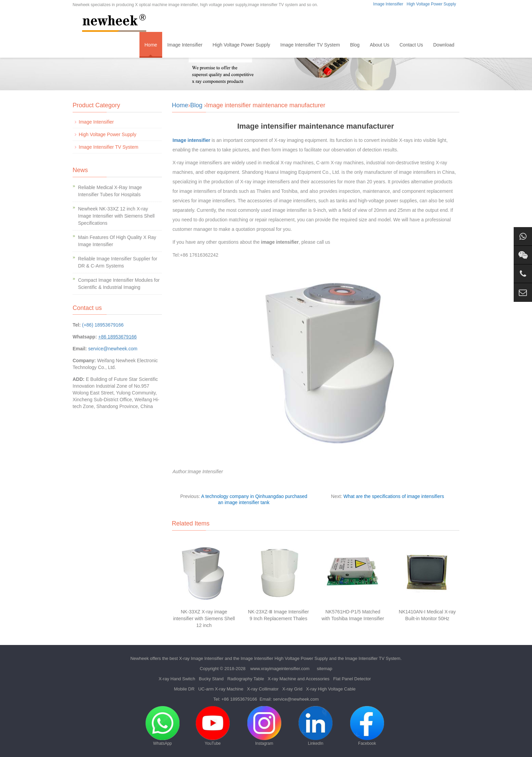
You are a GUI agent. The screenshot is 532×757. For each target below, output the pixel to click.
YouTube (213, 726)
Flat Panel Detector (352, 679)
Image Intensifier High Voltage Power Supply (284, 658)
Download (444, 45)
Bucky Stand (211, 679)
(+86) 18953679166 (103, 325)
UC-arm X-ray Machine (221, 689)
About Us (380, 45)
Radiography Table (246, 679)
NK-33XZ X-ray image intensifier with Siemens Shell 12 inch (204, 618)
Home (151, 45)
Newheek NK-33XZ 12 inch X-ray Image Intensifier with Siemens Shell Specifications (116, 216)
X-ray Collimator (263, 689)
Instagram (264, 726)
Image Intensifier (388, 4)
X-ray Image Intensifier (201, 658)
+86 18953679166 (239, 699)
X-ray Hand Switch (177, 679)
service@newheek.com (113, 349)
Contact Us (411, 45)
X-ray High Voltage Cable (331, 689)
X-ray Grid (292, 689)
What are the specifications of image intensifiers (394, 496)
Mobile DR (184, 689)
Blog (355, 45)
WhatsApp (163, 726)
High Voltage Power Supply (431, 4)
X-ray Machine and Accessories (299, 679)
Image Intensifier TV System (310, 45)
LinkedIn (316, 726)
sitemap (325, 669)
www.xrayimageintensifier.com (280, 669)
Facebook (367, 726)
